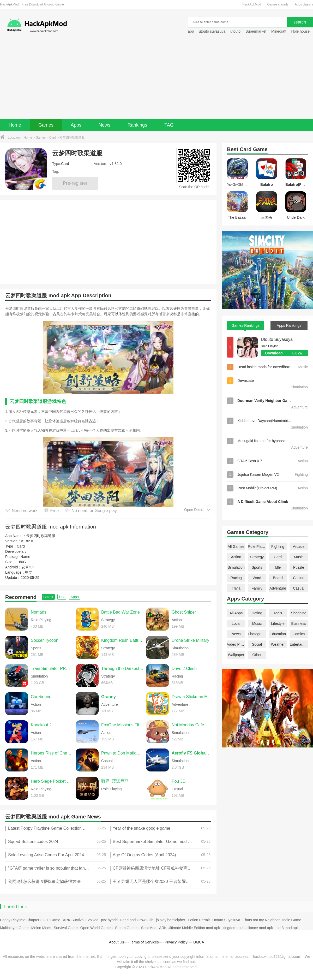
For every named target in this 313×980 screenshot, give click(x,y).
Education (278, 634)
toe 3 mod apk (287, 928)
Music (299, 557)
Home (15, 125)
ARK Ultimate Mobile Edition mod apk (189, 928)
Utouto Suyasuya (277, 339)
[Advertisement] (156, 80)
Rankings (137, 125)
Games (46, 125)
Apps (76, 125)
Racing (236, 578)
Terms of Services (144, 942)
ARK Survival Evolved (81, 920)
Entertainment (299, 644)
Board (278, 578)
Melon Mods (41, 928)
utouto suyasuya (212, 31)
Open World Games (96, 928)
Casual (299, 588)
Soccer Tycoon (45, 640)
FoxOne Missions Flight (122, 725)
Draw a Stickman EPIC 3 (193, 697)
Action (236, 557)
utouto (235, 31)
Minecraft (279, 31)
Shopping (299, 613)
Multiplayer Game (14, 928)
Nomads (39, 612)
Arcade (299, 547)
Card (53, 138)
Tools (278, 613)
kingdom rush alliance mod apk (248, 928)
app (191, 31)
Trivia (236, 588)
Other (257, 655)
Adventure (278, 588)
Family (257, 588)
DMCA (199, 942)
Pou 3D (179, 781)
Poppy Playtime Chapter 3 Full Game (30, 920)
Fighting (278, 547)
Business (299, 623)
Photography (257, 634)
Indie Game (292, 920)
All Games (236, 547)
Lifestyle (278, 623)
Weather (278, 644)
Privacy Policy (176, 942)
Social (257, 644)
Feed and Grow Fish (137, 920)
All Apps (236, 613)
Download (287, 353)
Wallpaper (236, 655)
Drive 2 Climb (184, 669)
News (104, 125)
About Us (117, 942)
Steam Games (127, 928)
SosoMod (149, 928)
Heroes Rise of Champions (52, 753)
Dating (257, 613)
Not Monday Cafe (188, 725)
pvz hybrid (109, 920)
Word (257, 578)
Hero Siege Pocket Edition (52, 781)
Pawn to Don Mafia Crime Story (122, 753)
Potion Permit (199, 920)
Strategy (257, 557)
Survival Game (66, 928)
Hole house (301, 31)
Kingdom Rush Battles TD (122, 640)
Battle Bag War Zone (121, 612)
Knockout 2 (41, 725)
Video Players (236, 644)
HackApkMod (252, 4)
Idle (278, 567)
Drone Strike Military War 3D (193, 640)
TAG (169, 125)
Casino (299, 578)
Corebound (41, 697)
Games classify (278, 4)
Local (236, 623)
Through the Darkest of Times (122, 669)
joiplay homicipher (171, 920)
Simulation (236, 567)
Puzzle (299, 567)
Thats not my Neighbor (261, 920)
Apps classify (304, 4)
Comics (299, 634)
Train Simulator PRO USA (52, 669)
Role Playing (257, 547)
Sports (257, 567)
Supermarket (256, 31)
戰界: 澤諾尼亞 (115, 781)
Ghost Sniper (184, 612)
